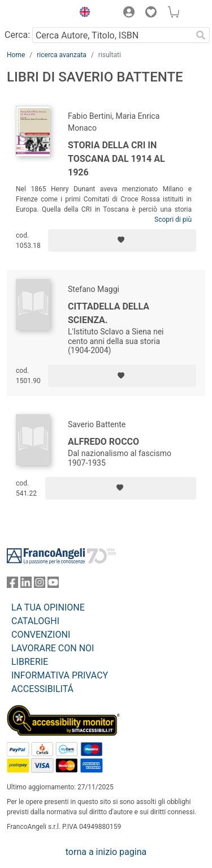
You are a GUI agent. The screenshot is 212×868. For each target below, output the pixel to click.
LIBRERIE (30, 662)
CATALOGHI (35, 621)
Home (16, 55)
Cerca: (17, 35)
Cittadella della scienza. (109, 313)
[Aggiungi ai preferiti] (122, 240)
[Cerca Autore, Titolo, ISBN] (112, 35)
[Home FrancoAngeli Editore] (37, 14)
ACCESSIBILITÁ (42, 689)
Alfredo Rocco (103, 442)
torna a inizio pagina (106, 852)
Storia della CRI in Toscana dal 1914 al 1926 (116, 159)
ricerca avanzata (62, 55)
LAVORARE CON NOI (53, 648)
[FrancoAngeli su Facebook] (12, 585)
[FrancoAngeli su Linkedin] (26, 585)
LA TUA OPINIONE (48, 607)
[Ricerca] (201, 35)
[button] (82, 14)
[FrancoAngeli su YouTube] (53, 585)
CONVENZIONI (41, 635)
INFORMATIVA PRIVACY (60, 675)
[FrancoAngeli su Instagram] (40, 585)
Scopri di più (173, 220)
